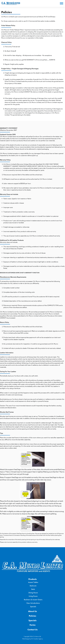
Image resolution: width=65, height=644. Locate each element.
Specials (33, 607)
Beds (33, 589)
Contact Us (33, 630)
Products (33, 579)
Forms (33, 625)
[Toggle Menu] (62, 3)
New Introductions (33, 603)
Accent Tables (33, 582)
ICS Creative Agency (37, 639)
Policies (32, 616)
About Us (33, 611)
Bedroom (33, 586)
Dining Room (33, 593)
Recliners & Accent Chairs (33, 600)
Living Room (33, 596)
